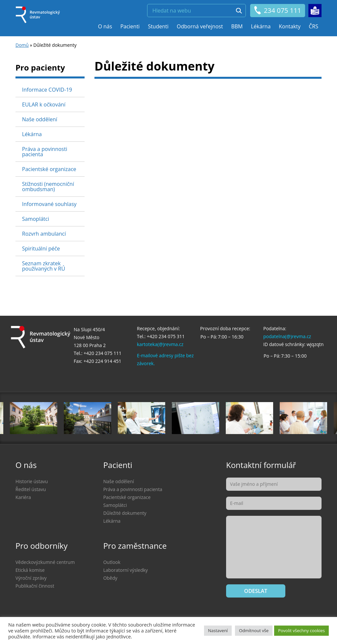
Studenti (158, 26)
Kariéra (23, 497)
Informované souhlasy (49, 204)
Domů (22, 45)
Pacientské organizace (49, 169)
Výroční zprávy (31, 578)
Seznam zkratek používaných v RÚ (44, 266)
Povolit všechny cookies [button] (301, 630)
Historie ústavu (32, 481)
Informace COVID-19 (47, 90)
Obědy (110, 578)
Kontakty (290, 26)
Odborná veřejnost (200, 26)
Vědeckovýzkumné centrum (45, 562)
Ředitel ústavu (31, 489)
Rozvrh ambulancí (44, 234)
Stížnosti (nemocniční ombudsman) (48, 187)
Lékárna (261, 26)
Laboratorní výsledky (126, 570)
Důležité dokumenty (125, 513)
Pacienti (130, 26)
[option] (195, 418)
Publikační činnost (35, 586)
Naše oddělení (40, 119)
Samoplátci (36, 219)
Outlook (112, 562)
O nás (105, 26)
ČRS (313, 26)
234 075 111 (277, 11)
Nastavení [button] (218, 630)
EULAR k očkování (44, 104)
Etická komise (30, 570)
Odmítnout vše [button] (254, 630)
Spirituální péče (41, 249)
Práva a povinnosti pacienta (45, 152)
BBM (237, 26)
